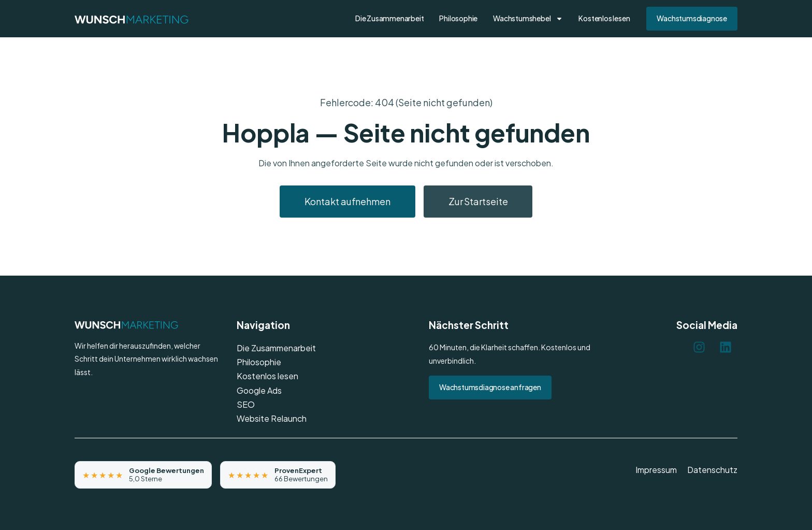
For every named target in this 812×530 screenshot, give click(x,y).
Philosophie (458, 18)
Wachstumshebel (528, 19)
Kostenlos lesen (604, 18)
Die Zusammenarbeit (389, 18)
